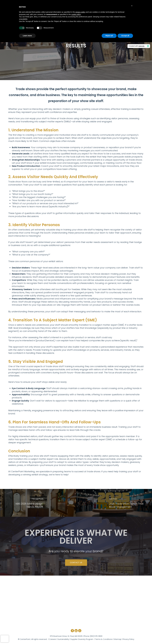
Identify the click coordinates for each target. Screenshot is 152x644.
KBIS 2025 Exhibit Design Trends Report (29, 505)
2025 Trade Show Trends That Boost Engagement (126, 505)
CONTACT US (76, 563)
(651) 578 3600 (96, 636)
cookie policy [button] (76, 14)
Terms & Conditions (104, 639)
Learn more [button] (27, 36)
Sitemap (118, 639)
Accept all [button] (125, 36)
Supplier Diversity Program (82, 639)
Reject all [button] (109, 36)
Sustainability (63, 639)
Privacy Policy (128, 639)
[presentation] (5, 639)
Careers (53, 639)
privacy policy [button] (80, 12)
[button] (132, 6)
